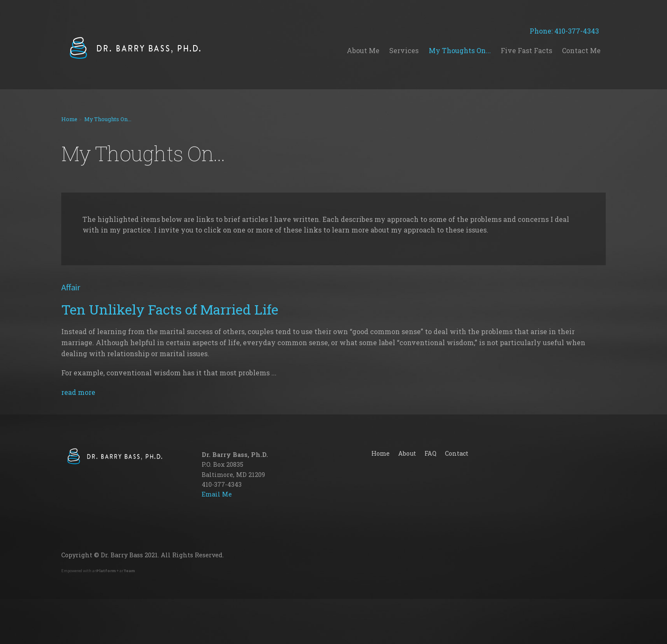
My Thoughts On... (108, 119)
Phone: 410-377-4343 (568, 31)
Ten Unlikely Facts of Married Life (170, 309)
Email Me (217, 494)
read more (78, 392)
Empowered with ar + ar (98, 571)
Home (69, 119)
